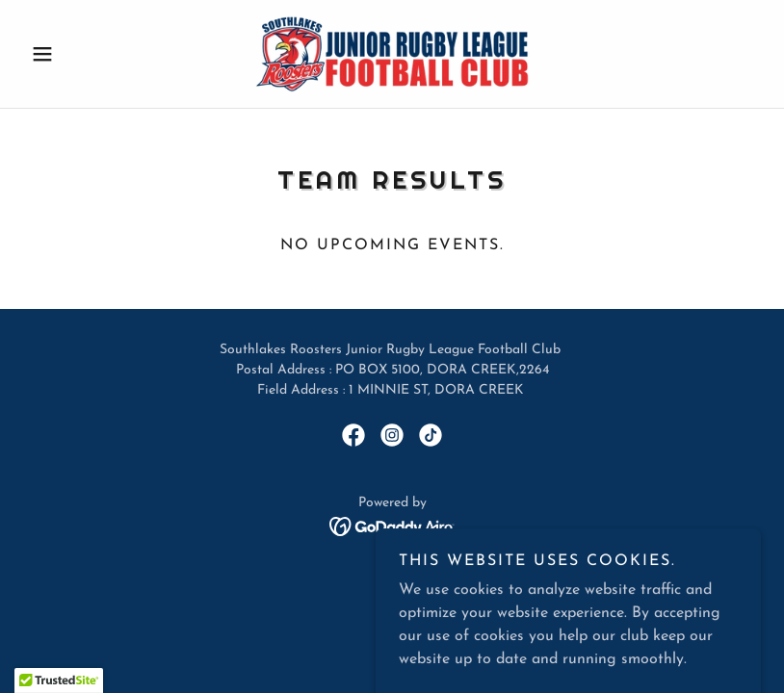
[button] (78, 54)
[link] (392, 54)
